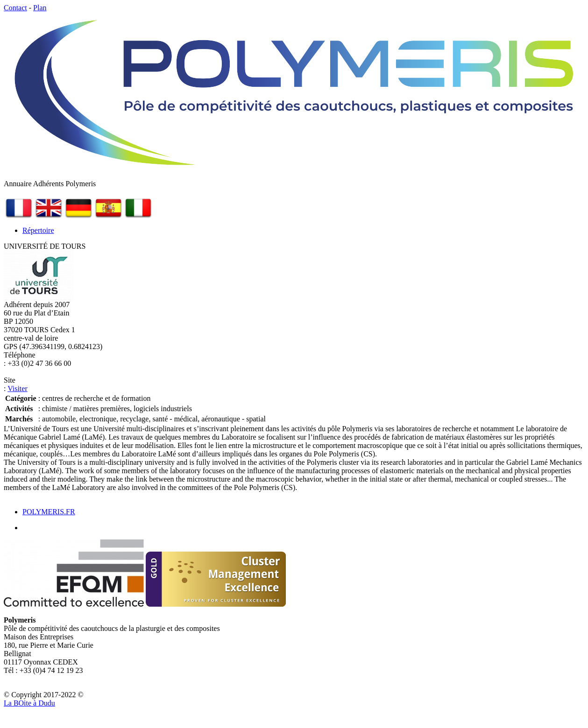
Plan (40, 8)
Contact (15, 8)
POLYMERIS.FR (49, 512)
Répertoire (38, 230)
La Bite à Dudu (29, 703)
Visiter (18, 388)
